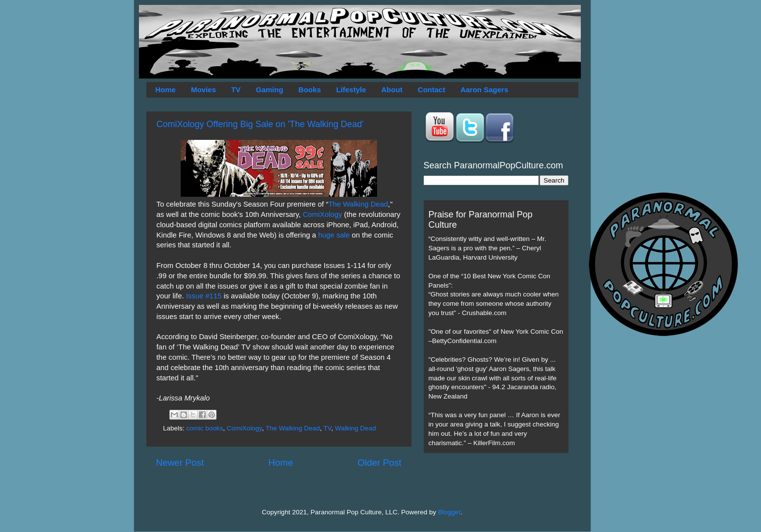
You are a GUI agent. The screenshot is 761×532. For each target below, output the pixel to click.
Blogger (449, 512)
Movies (204, 90)
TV (236, 90)
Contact (432, 90)
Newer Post (180, 463)
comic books (204, 428)
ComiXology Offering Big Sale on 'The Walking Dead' (260, 124)
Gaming (270, 90)
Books (310, 90)
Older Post (379, 463)
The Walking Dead (358, 204)
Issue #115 (204, 296)
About (392, 90)
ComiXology (323, 214)
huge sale (334, 235)
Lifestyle (351, 90)
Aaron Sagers (485, 90)
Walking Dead (355, 428)
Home (165, 90)
